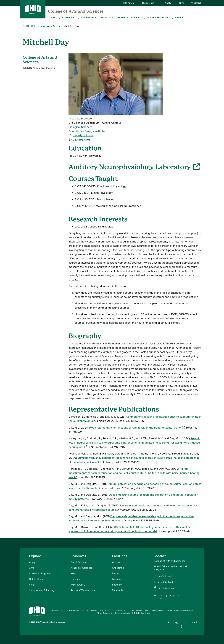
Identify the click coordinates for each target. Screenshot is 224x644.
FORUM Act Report (121, 610)
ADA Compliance (59, 610)
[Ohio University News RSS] (196, 623)
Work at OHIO (78, 585)
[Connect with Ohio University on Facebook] (167, 623)
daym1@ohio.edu (83, 135)
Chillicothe (118, 568)
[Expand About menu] (58, 17)
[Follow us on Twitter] (178, 595)
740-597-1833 (165, 582)
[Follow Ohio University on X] (186, 623)
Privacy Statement (104, 613)
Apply (168, 3)
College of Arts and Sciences (76, 11)
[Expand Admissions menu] (96, 17)
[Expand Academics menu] (77, 17)
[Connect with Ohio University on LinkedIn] (177, 623)
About (52, 17)
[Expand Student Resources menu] (171, 17)
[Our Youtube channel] (172, 595)
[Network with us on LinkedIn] (167, 595)
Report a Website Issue (83, 590)
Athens (116, 562)
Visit (31, 585)
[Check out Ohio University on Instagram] (172, 626)
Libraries (75, 579)
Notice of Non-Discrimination (180, 610)
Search (196, 3)
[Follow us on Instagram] (161, 598)
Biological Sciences (80, 127)
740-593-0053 (166, 588)
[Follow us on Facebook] (156, 595)
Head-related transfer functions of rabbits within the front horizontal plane (137, 428)
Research (106, 17)
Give (182, 3)
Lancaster (117, 579)
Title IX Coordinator (142, 613)
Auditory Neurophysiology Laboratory (134, 167)
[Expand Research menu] (113, 17)
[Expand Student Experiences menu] (143, 17)
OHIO (26, 26)
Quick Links (150, 3)
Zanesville (118, 590)
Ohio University (42, 622)
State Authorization (123, 613)
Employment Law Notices (100, 610)
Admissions (87, 17)
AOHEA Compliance (78, 610)
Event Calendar (79, 562)
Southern (117, 585)
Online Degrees (38, 579)
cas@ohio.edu (166, 576)
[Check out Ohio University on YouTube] (181, 624)
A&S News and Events (39, 68)
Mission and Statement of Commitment (149, 610)
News (74, 573)
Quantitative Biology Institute (87, 131)
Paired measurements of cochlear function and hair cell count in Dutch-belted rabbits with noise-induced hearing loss (134, 473)
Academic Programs (40, 573)
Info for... (130, 3)
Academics (68, 17)
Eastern (116, 573)
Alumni (179, 17)
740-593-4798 (82, 140)
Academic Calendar (81, 568)
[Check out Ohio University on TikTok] (191, 623)
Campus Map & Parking (42, 590)
